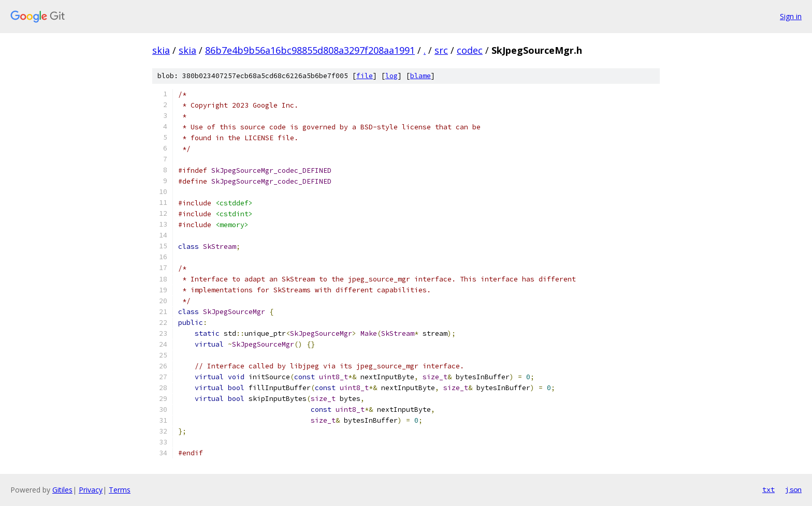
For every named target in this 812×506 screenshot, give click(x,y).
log (392, 76)
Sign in (791, 16)
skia (161, 50)
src (441, 50)
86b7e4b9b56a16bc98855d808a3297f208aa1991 (310, 50)
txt (769, 489)
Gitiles (62, 490)
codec (470, 50)
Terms (120, 490)
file (365, 76)
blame (421, 76)
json (793, 489)
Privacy (91, 490)
